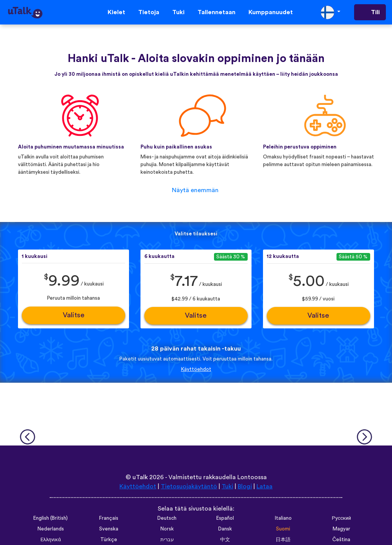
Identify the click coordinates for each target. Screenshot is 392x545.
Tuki (178, 12)
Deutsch (167, 518)
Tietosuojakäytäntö (189, 486)
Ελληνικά (51, 540)
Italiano (283, 518)
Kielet (116, 12)
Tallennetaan (216, 12)
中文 (225, 540)
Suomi (283, 529)
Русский (341, 518)
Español (225, 518)
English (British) (51, 518)
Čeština (341, 540)
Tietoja (149, 12)
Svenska (109, 529)
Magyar (341, 529)
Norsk (167, 529)
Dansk (225, 529)
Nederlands (51, 529)
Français (109, 518)
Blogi (245, 486)
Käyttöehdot (196, 369)
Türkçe (109, 540)
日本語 (283, 540)
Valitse (74, 315)
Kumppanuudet (271, 12)
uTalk (140, 477)
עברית (167, 540)
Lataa (265, 486)
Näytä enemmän (195, 190)
